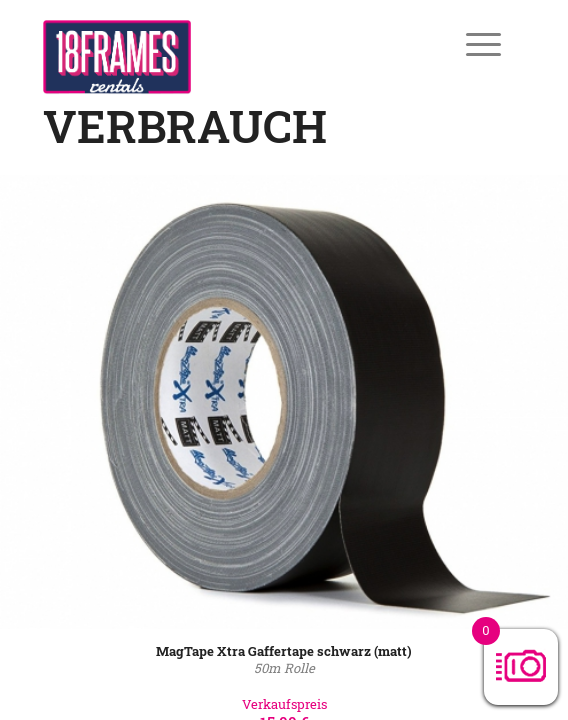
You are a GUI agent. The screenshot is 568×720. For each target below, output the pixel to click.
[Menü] (469, 44)
